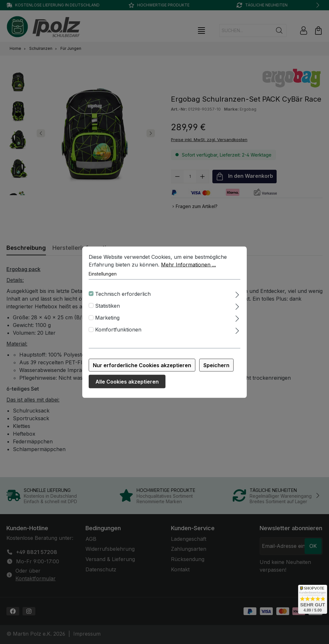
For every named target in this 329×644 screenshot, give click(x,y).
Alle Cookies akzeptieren (127, 381)
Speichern (216, 365)
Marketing (107, 318)
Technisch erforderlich (123, 294)
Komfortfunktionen (118, 330)
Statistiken (107, 305)
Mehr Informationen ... (188, 264)
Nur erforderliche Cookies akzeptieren (142, 365)
